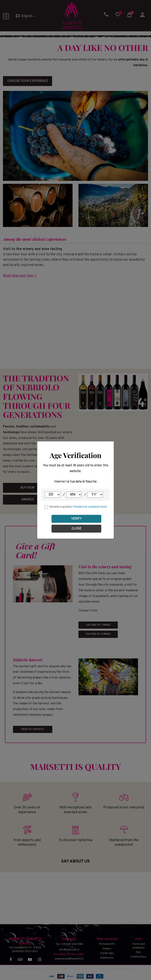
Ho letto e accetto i (78, 507)
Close (76, 529)
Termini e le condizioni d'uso (90, 507)
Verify (76, 519)
